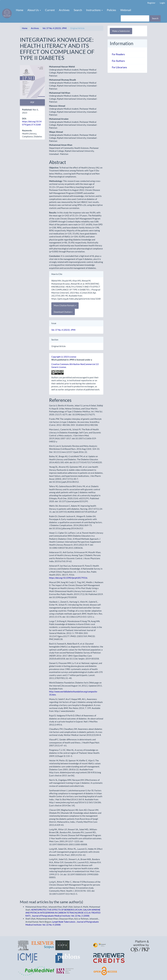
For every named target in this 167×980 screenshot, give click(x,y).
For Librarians (119, 67)
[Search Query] (135, 18)
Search (78, 10)
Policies (111, 10)
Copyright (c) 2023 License (64, 357)
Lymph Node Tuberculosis (64, 922)
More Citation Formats (65, 305)
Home (20, 10)
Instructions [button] (94, 10)
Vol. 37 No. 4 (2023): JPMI (55, 28)
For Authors (118, 61)
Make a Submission (121, 31)
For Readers (118, 54)
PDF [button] (32, 102)
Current (50, 10)
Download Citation (63, 312)
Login (162, 3)
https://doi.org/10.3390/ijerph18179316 (68, 578)
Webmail (126, 10)
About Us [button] (34, 10)
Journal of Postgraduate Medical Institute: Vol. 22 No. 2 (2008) (61, 916)
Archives (64, 10)
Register (151, 3)
